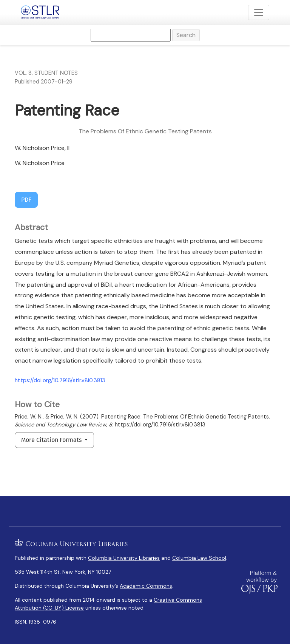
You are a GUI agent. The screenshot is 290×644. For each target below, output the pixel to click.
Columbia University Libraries (124, 558)
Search (186, 35)
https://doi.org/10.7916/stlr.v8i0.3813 (60, 380)
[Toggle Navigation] (259, 12)
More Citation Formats (52, 440)
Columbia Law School (199, 558)
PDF (26, 200)
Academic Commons (146, 586)
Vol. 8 (23, 73)
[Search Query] (131, 35)
